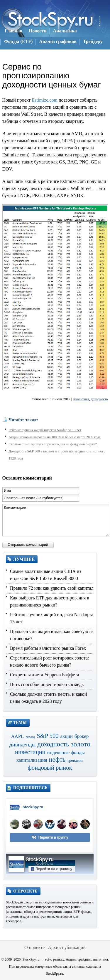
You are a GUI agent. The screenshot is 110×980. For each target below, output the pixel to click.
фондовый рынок (50, 768)
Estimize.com (45, 100)
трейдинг (75, 760)
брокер (82, 736)
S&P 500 (48, 736)
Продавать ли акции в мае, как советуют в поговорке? (52, 635)
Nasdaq (30, 737)
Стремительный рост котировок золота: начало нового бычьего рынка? (49, 661)
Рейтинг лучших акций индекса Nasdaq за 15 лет (45, 430)
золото (81, 744)
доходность (99, 399)
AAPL (18, 736)
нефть (57, 760)
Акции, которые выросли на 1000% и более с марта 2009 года (55, 437)
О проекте (34, 947)
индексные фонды (66, 752)
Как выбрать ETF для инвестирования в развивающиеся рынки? (50, 601)
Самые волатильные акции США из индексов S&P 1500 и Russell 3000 (46, 575)
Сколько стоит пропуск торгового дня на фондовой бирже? (53, 444)
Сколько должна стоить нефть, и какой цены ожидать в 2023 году (48, 698)
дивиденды (23, 744)
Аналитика (81, 399)
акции (67, 736)
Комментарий (56, 520)
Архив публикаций (67, 947)
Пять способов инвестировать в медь (47, 684)
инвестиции (30, 752)
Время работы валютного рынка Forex (48, 648)
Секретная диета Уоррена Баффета (45, 675)
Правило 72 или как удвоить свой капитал (52, 588)
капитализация (32, 760)
